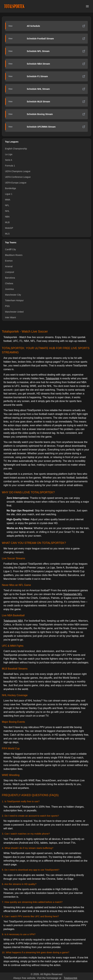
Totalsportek (52, 378)
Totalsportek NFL (73, 594)
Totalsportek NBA (13, 621)
